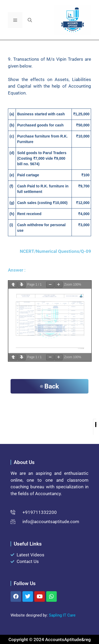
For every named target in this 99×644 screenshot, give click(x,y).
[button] (30, 20)
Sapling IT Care (62, 615)
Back (49, 386)
